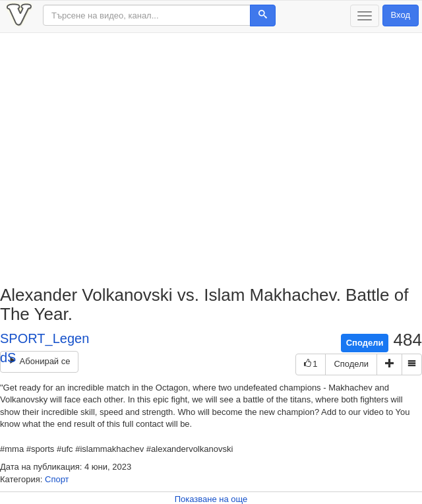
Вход (401, 15)
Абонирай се (39, 361)
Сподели (365, 343)
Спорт (57, 479)
